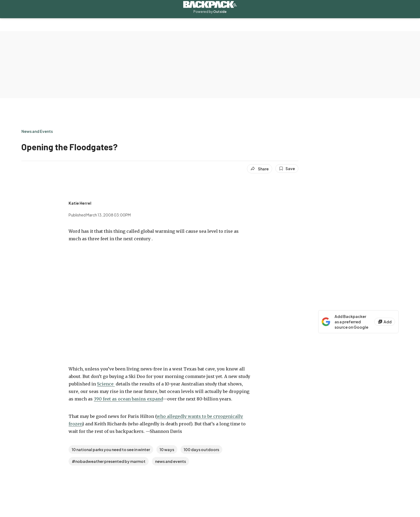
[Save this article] (287, 168)
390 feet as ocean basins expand (128, 399)
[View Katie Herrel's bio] (80, 203)
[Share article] (260, 169)
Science (106, 384)
